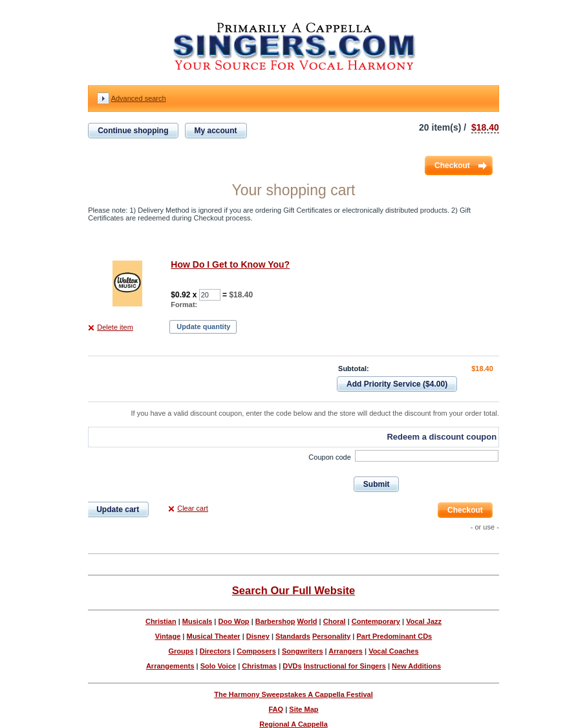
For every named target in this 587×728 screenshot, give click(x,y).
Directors (215, 651)
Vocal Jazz (424, 621)
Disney (258, 636)
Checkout (452, 166)
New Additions (416, 666)
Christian (161, 621)
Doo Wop (234, 621)
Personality (331, 636)
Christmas (259, 666)
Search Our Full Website (293, 590)
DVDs (292, 666)
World (307, 621)
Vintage (168, 636)
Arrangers (346, 651)
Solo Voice (218, 666)
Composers (256, 651)
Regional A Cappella (293, 724)
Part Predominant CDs (394, 636)
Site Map (304, 709)
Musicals (197, 621)
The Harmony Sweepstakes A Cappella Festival (293, 694)
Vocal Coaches (393, 651)
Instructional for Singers (345, 666)
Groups (181, 651)
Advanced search (139, 98)
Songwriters (303, 651)
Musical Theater (213, 636)
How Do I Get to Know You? (230, 264)
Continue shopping (133, 131)
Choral (335, 621)
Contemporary (376, 621)
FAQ (276, 709)
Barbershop (275, 621)
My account (216, 131)
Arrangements (170, 666)
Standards (293, 636)
